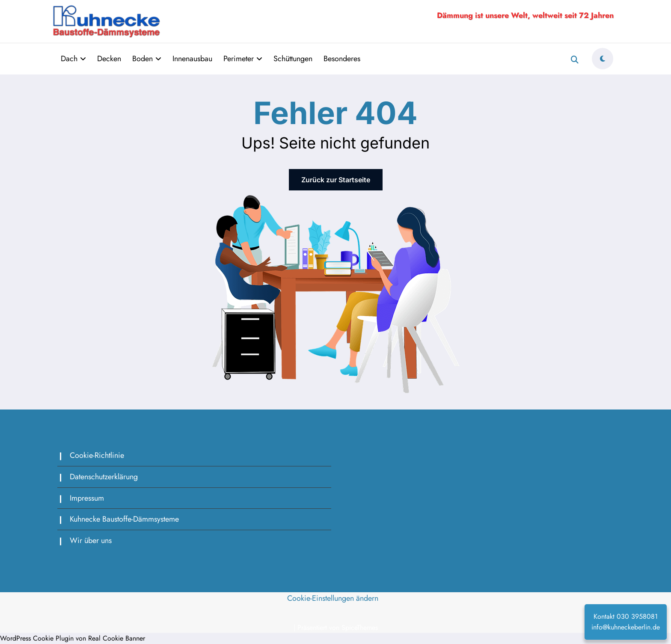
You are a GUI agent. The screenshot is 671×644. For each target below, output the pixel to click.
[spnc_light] (603, 59)
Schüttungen (293, 59)
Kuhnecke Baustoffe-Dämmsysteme (124, 519)
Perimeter (243, 59)
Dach (73, 59)
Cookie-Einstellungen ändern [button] (333, 598)
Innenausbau (192, 59)
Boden (147, 59)
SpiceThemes (360, 628)
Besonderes (342, 59)
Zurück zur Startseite (336, 180)
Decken (109, 59)
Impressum (87, 498)
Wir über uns (91, 540)
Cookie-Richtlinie (97, 455)
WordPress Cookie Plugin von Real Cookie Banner (73, 638)
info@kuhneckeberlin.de (626, 627)
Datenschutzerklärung (104, 477)
